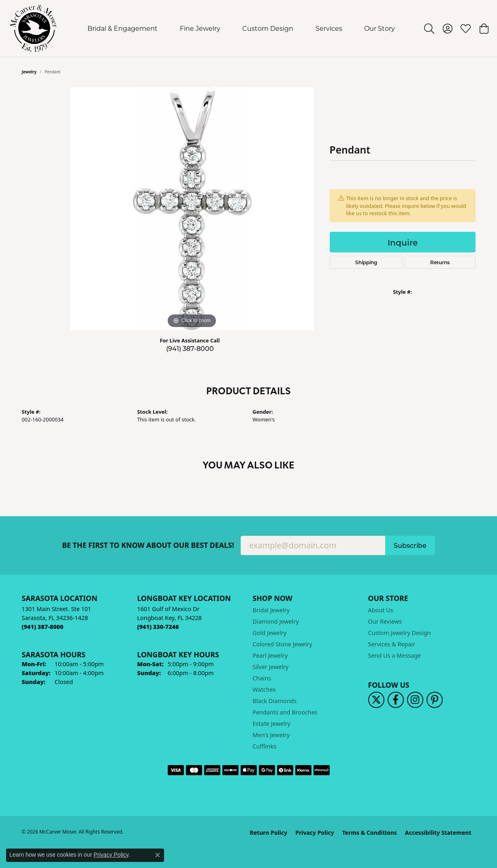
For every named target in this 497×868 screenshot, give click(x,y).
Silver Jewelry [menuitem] (271, 667)
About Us (381, 610)
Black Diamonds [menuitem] (275, 701)
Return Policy (269, 833)
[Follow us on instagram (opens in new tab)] (415, 700)
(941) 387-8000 (190, 348)
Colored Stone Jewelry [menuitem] (283, 644)
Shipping (366, 262)
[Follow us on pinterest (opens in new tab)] (435, 700)
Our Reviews (385, 621)
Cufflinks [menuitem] (265, 746)
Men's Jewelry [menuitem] (271, 735)
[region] (192, 209)
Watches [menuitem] (264, 689)
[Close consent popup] (158, 855)
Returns (440, 262)
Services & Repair (392, 644)
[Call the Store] (43, 627)
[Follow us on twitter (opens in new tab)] (376, 700)
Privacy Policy (315, 833)
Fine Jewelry (200, 28)
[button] (429, 28)
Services (329, 28)
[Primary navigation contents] (241, 28)
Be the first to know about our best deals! (148, 545)
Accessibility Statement (438, 833)
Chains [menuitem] (262, 678)
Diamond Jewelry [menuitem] (276, 621)
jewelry (29, 72)
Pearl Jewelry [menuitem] (270, 655)
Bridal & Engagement (123, 28)
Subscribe (410, 545)
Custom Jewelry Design (400, 633)
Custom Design (268, 28)
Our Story (380, 28)
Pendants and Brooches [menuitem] (285, 712)
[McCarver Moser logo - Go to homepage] (33, 28)
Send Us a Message (395, 655)
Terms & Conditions (370, 833)
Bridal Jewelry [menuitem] (271, 610)
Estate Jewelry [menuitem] (272, 724)
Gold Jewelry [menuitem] (270, 633)
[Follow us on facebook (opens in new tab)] (396, 700)
